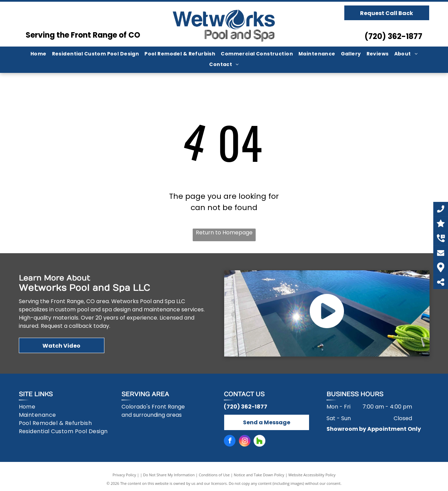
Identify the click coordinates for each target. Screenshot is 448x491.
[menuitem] (39, 54)
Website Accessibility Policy (312, 475)
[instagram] (245, 442)
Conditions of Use (214, 475)
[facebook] (230, 442)
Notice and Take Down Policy (259, 475)
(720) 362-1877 (393, 36)
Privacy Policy (124, 475)
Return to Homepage (224, 232)
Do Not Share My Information (169, 475)
